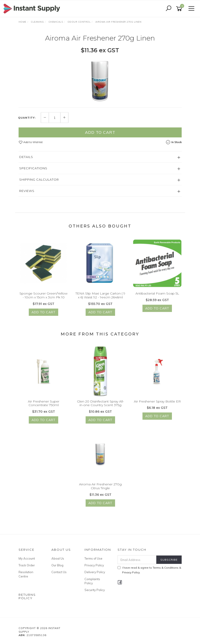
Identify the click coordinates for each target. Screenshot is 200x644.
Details (26, 157)
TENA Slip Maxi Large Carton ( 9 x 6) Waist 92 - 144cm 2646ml (100, 299)
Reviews (27, 191)
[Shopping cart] (180, 9)
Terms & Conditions (166, 568)
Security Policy (95, 590)
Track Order (27, 565)
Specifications (33, 168)
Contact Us (59, 572)
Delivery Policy (95, 572)
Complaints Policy (92, 581)
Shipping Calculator (39, 180)
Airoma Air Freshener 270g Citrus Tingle (100, 490)
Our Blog (57, 565)
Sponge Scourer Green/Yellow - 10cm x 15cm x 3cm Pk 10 (43, 299)
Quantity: (27, 118)
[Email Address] (137, 560)
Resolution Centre (26, 574)
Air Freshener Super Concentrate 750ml (44, 407)
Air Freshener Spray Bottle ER (157, 405)
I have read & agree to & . (149, 570)
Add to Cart (100, 133)
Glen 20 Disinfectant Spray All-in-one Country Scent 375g (100, 407)
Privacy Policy (94, 565)
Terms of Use (93, 558)
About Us (58, 558)
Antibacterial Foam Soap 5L (157, 297)
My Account (27, 558)
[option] (100, 81)
